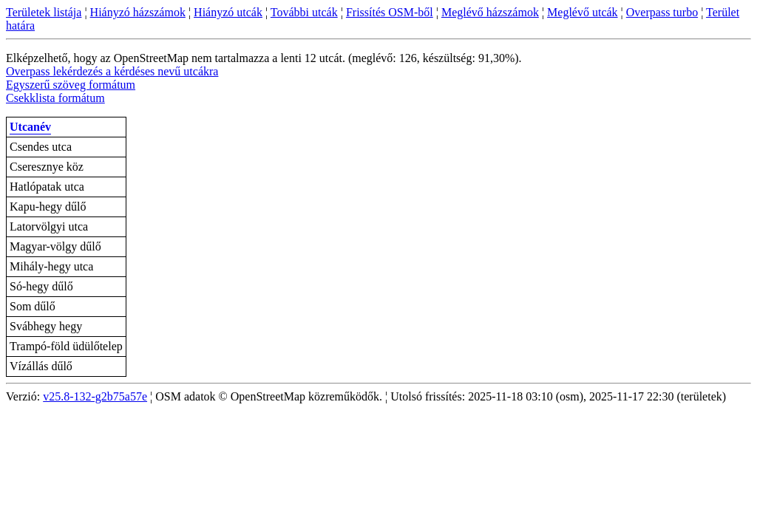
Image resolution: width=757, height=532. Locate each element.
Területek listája (44, 12)
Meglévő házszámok (490, 12)
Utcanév (30, 127)
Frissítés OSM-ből (390, 12)
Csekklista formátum (55, 98)
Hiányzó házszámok (138, 12)
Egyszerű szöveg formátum (71, 85)
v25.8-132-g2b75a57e (95, 396)
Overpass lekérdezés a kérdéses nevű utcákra (112, 71)
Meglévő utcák (583, 12)
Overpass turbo (662, 12)
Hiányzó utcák (228, 12)
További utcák (304, 12)
